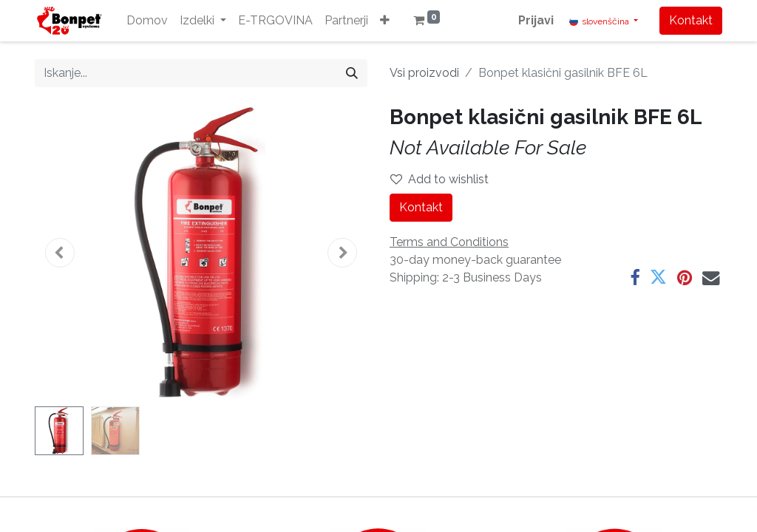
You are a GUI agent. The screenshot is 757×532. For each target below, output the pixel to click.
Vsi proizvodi (424, 73)
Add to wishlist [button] (439, 179)
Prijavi (536, 20)
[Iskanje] (352, 73)
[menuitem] (147, 21)
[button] (385, 21)
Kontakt (691, 20)
